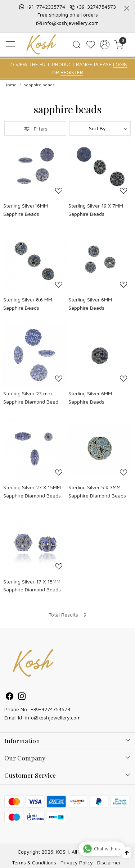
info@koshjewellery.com (71, 23)
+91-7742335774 (45, 7)
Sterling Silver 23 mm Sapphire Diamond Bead (31, 397)
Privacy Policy (77, 862)
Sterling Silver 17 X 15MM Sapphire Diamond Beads (32, 585)
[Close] (127, 8)
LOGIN (120, 64)
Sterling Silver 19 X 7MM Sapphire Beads (96, 210)
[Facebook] (10, 697)
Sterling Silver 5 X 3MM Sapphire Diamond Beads (97, 491)
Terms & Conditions (34, 862)
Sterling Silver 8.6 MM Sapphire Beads (28, 303)
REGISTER (72, 72)
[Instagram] (22, 697)
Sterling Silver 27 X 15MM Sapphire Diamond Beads (32, 491)
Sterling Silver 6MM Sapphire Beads (90, 303)
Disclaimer (109, 862)
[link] (77, 45)
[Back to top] (127, 853)
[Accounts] (105, 45)
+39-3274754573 (96, 7)
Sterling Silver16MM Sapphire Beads (26, 210)
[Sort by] (100, 128)
